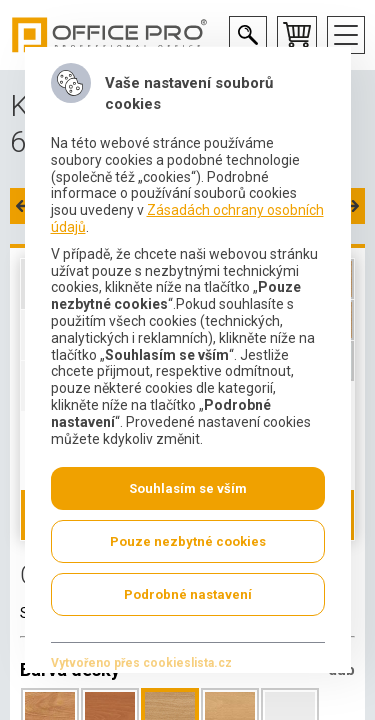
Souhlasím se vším (188, 488)
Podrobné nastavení (188, 594)
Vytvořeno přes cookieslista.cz (140, 663)
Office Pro (110, 35)
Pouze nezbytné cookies (188, 541)
